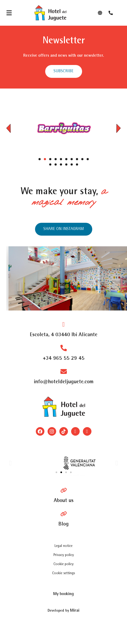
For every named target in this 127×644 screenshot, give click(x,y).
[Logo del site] (50, 13)
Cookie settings (63, 573)
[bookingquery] (63, 594)
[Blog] (63, 519)
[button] (8, 128)
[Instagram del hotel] (64, 229)
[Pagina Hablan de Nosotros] (64, 496)
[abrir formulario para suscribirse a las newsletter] (64, 71)
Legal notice (63, 546)
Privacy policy (64, 555)
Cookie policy (63, 564)
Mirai (75, 611)
